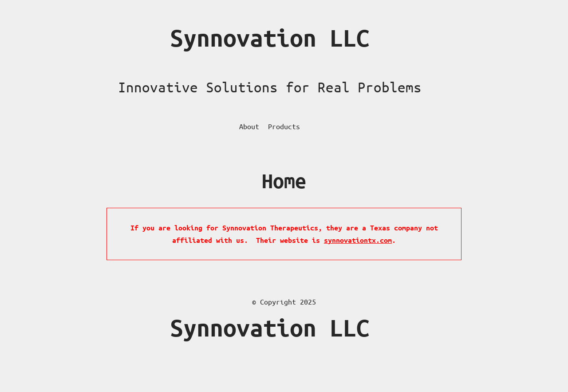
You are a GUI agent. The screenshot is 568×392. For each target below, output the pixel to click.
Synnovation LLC (270, 38)
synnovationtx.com (358, 240)
